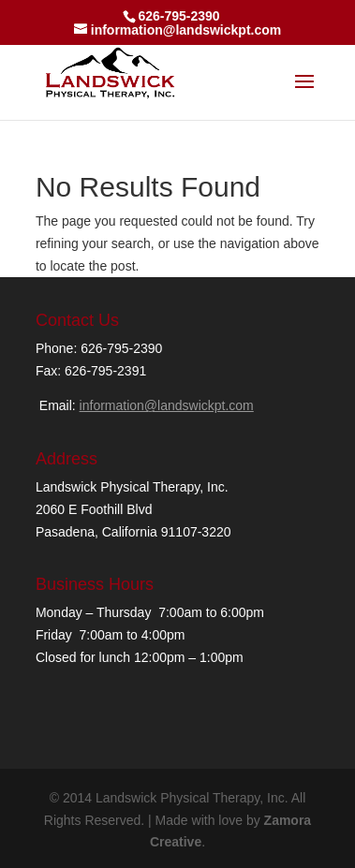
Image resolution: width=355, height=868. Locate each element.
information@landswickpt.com (167, 405)
